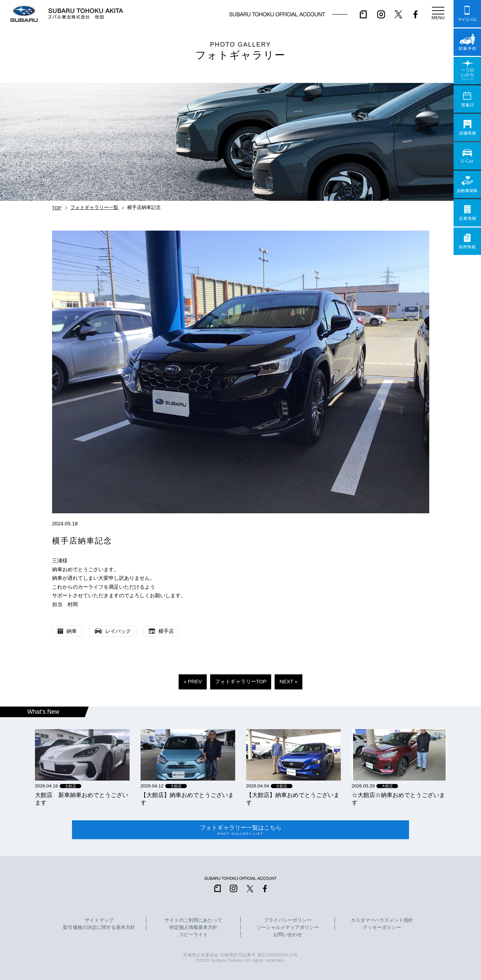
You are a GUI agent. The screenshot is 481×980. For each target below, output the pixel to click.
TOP (57, 208)
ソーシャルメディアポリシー (288, 928)
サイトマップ (99, 920)
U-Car (467, 156)
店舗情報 (467, 127)
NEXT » (288, 681)
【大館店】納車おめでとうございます (187, 799)
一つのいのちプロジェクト (467, 71)
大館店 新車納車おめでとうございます (82, 799)
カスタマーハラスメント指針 (382, 920)
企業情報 (467, 213)
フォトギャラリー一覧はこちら (240, 830)
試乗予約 (467, 42)
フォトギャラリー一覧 (94, 207)
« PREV (193, 681)
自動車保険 (467, 184)
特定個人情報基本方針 (193, 928)
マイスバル (467, 14)
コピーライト (193, 935)
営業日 (467, 99)
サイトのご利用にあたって (193, 920)
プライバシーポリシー (288, 920)
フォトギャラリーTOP (241, 681)
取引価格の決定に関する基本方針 (99, 928)
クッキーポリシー (382, 928)
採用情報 (467, 241)
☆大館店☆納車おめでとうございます (398, 799)
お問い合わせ (288, 935)
